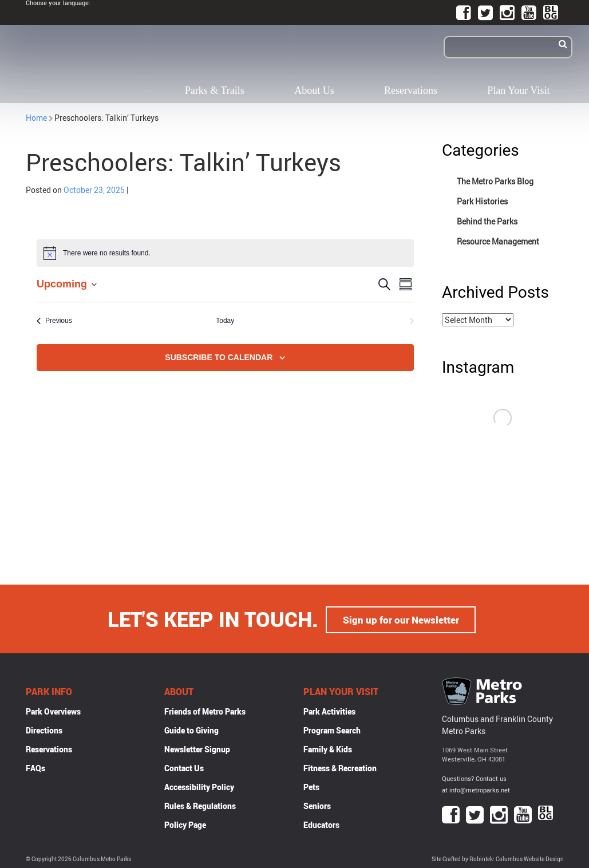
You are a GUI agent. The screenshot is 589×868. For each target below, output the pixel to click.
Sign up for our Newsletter (401, 618)
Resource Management (498, 241)
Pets (311, 786)
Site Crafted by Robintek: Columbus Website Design (498, 859)
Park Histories (482, 201)
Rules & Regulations (200, 805)
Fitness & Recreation (340, 767)
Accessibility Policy (199, 786)
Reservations (411, 90)
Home (36, 118)
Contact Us (184, 767)
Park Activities (329, 710)
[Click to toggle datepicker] (67, 284)
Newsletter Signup (197, 748)
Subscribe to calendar (219, 357)
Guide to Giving (191, 729)
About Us (314, 90)
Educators (321, 824)
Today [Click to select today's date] (225, 321)
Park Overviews (53, 710)
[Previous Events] (54, 321)
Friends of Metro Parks (205, 710)
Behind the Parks (487, 221)
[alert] (225, 253)
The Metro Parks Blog (495, 181)
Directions (44, 729)
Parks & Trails (215, 90)
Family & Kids (328, 748)
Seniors (317, 805)
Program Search (332, 729)
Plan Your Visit (518, 90)
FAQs (35, 767)
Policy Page (185, 824)
